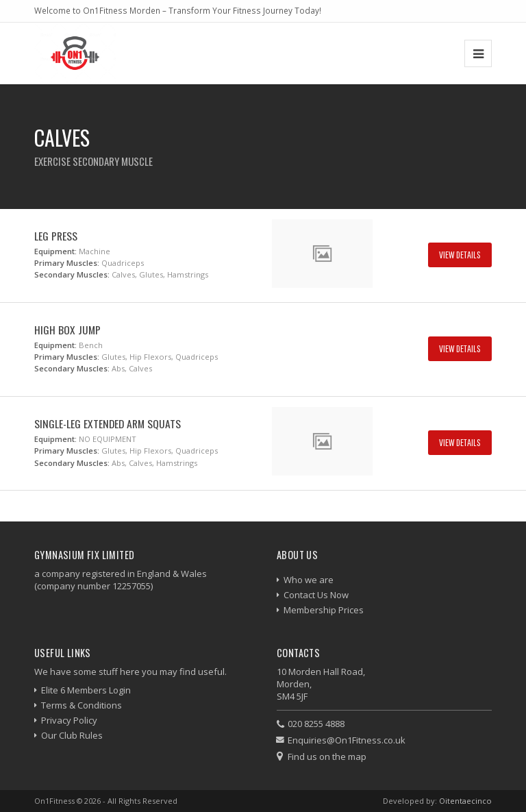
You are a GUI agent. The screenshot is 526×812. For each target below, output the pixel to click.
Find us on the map (327, 756)
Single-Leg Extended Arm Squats (108, 423)
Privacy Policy (69, 720)
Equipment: (55, 251)
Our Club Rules (72, 735)
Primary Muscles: (67, 263)
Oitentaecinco (465, 801)
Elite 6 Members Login (86, 690)
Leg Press (56, 236)
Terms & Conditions (82, 705)
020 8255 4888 (316, 724)
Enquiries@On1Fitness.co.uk (347, 740)
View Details (460, 255)
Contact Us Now (316, 595)
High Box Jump (67, 330)
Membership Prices (324, 610)
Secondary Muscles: (72, 274)
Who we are (309, 580)
